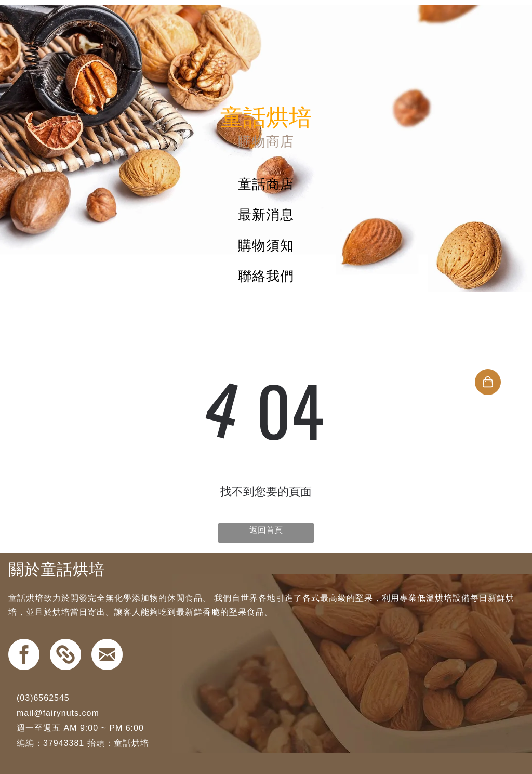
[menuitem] (266, 184)
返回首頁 (266, 530)
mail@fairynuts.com (58, 713)
